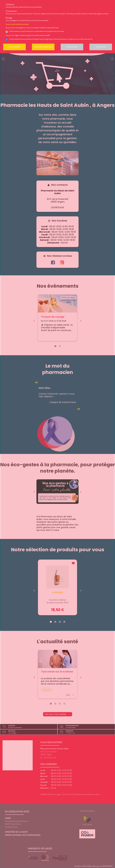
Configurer (101, 47)
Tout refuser (72, 47)
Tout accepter (14, 47)
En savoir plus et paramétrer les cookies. (17, 24)
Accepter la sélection (43, 47)
